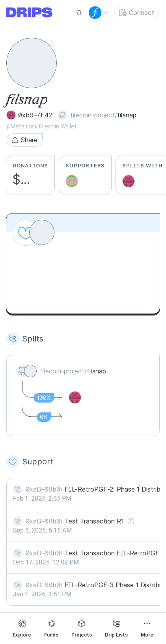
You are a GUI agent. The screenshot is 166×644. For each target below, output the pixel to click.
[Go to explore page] (36, 13)
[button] (25, 140)
